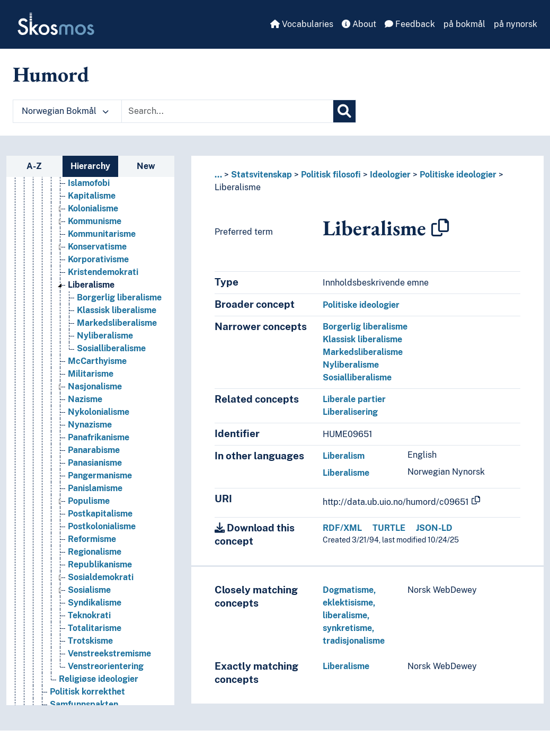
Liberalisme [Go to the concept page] (91, 294)
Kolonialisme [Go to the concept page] (93, 218)
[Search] (344, 111)
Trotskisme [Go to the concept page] (90, 650)
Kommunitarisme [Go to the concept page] (102, 243)
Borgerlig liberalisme (365, 327)
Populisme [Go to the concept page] (89, 510)
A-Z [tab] (34, 166)
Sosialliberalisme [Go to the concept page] (111, 358)
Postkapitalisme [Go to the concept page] (100, 523)
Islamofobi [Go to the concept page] (89, 193)
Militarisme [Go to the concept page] (91, 383)
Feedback (410, 24)
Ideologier (390, 175)
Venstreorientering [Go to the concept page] (106, 676)
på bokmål (464, 24)
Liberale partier (354, 399)
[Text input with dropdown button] (227, 111)
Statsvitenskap (261, 175)
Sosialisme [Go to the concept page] (89, 599)
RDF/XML (342, 528)
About (359, 24)
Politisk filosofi (331, 175)
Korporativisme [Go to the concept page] (98, 269)
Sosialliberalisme (357, 377)
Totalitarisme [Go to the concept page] (95, 638)
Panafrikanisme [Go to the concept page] (99, 447)
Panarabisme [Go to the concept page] (94, 460)
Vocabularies (302, 24)
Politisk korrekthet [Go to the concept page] (87, 701)
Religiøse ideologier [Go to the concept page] (99, 688)
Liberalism (344, 456)
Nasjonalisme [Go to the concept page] (95, 396)
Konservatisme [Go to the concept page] (97, 256)
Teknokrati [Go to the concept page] (89, 625)
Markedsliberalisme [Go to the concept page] (117, 332)
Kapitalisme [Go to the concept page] (92, 205)
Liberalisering (350, 412)
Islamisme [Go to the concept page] (88, 180)
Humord (51, 74)
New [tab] (146, 166)
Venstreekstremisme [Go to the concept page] (109, 663)
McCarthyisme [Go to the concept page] (97, 371)
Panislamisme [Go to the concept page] (95, 498)
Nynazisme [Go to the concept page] (90, 434)
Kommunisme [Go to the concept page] (95, 231)
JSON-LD (434, 528)
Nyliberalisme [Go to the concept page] (105, 345)
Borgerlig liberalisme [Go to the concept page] (119, 307)
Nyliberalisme (351, 365)
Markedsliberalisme (363, 352)
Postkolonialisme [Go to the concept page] (102, 536)
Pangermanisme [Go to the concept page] (100, 485)
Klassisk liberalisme (362, 339)
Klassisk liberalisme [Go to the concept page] (117, 320)
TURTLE (389, 528)
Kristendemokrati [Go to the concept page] (103, 282)
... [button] (218, 175)
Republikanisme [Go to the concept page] (100, 574)
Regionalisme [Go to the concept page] (95, 561)
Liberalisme (238, 187)
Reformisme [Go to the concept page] (92, 549)
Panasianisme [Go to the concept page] (95, 472)
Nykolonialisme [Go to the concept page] (99, 421)
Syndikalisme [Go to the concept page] (95, 612)
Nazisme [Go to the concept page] (85, 409)
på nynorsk (516, 24)
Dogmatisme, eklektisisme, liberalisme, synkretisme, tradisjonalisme (354, 615)
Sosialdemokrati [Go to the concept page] (101, 587)
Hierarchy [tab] (90, 166)
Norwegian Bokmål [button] (65, 111)
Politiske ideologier (458, 175)
